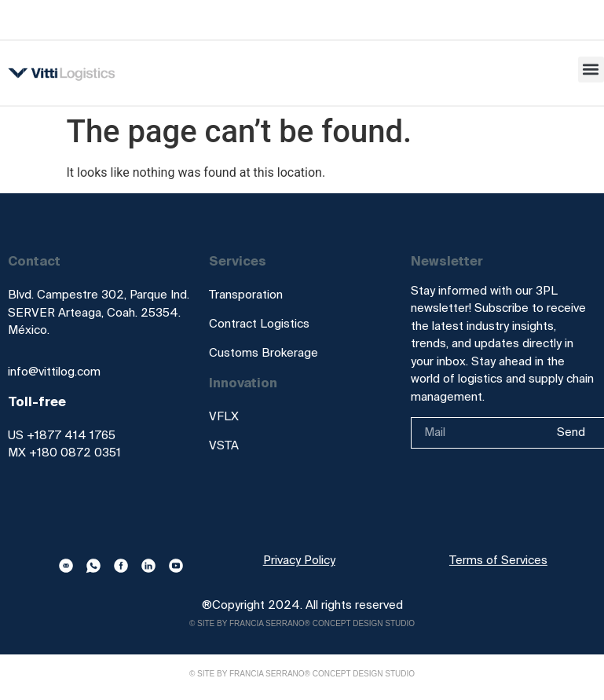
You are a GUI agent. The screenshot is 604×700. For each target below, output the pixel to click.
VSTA (224, 445)
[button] (591, 70)
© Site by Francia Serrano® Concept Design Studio (302, 623)
